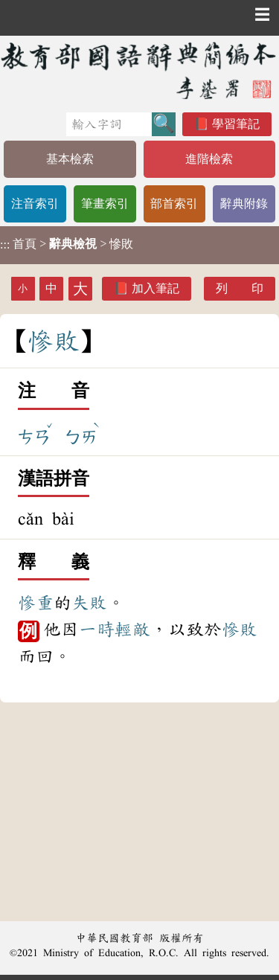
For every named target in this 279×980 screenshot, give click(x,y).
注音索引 (35, 204)
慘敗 (240, 630)
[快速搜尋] (109, 124)
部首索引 (174, 204)
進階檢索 (209, 159)
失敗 (89, 603)
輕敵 (132, 630)
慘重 (36, 603)
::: (5, 245)
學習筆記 (236, 124)
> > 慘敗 (67, 244)
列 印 (240, 288)
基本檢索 (70, 159)
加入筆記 (155, 288)
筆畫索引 (105, 204)
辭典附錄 (244, 204)
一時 (97, 630)
